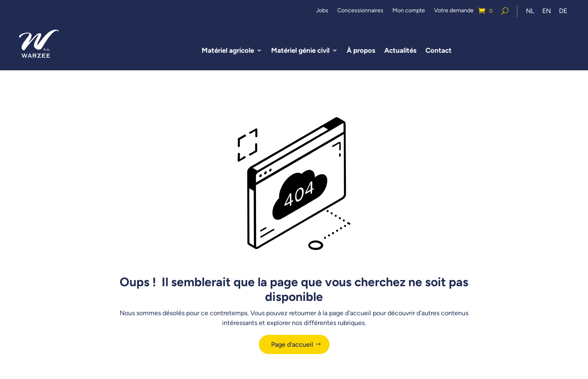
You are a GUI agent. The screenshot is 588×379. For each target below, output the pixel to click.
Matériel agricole (228, 50)
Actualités (400, 50)
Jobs (322, 11)
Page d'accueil (292, 344)
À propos (361, 50)
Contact (439, 50)
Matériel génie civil (300, 50)
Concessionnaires (360, 11)
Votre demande (454, 11)
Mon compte (409, 11)
